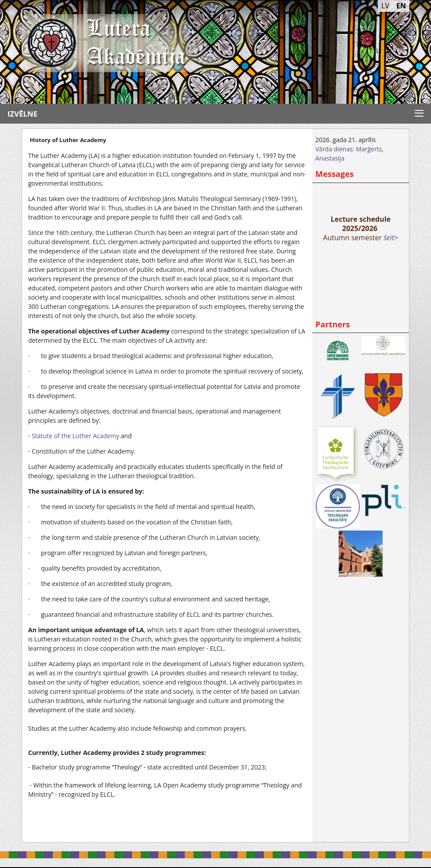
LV (385, 6)
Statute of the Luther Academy (75, 436)
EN (401, 6)
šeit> (391, 238)
